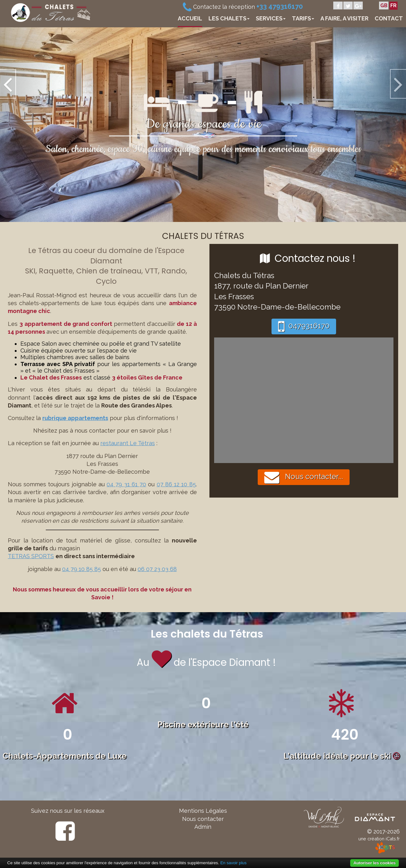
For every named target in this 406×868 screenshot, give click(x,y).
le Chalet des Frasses (66, 371)
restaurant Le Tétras (128, 443)
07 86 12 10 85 (176, 484)
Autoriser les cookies (374, 863)
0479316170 (304, 326)
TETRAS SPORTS (31, 556)
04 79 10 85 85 (82, 569)
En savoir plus (234, 863)
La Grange (183, 364)
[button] (30, 124)
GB (384, 5)
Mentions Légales (203, 811)
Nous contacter (203, 819)
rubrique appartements (75, 418)
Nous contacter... (304, 477)
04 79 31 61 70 (126, 484)
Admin (203, 827)
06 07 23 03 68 (157, 569)
